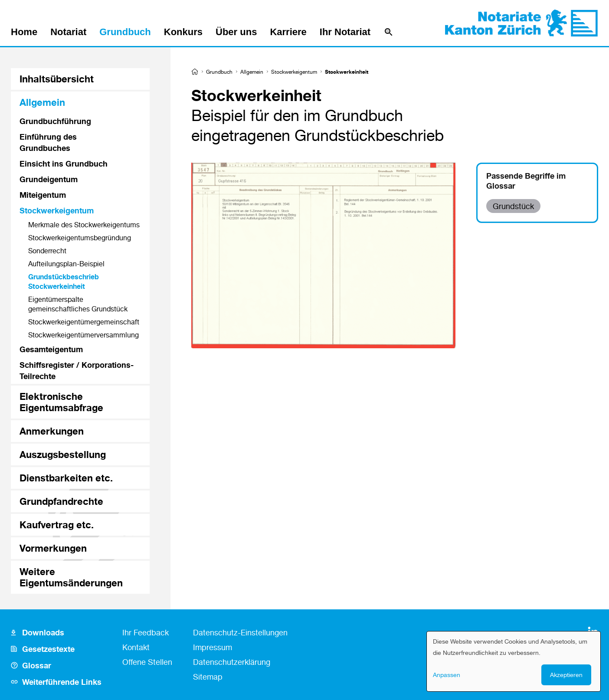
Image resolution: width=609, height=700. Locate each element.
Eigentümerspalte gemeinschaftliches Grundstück (78, 304)
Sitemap (208, 677)
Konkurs (183, 32)
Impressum (213, 647)
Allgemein (252, 72)
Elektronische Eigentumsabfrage (61, 402)
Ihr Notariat (345, 32)
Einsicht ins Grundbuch (64, 164)
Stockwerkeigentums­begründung (80, 238)
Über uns (236, 32)
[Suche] (389, 32)
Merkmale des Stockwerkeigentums (84, 225)
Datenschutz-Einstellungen (240, 632)
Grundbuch (125, 32)
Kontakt (136, 647)
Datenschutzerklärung (232, 662)
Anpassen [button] (447, 675)
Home (24, 32)
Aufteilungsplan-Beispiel (66, 264)
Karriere (288, 32)
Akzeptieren (566, 675)
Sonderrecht (47, 251)
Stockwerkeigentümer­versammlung (83, 335)
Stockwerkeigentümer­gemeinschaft (84, 322)
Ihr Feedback (146, 632)
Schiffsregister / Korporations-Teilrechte (77, 370)
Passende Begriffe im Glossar (526, 181)
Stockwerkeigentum (294, 72)
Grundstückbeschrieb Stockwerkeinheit (64, 281)
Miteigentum (43, 195)
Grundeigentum (49, 179)
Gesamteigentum (51, 349)
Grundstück (513, 206)
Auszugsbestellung (63, 454)
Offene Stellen (147, 662)
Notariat (68, 32)
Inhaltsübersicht (57, 79)
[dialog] (514, 661)
